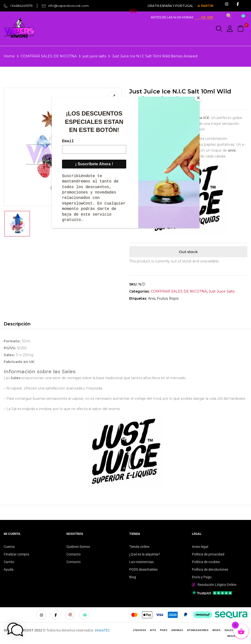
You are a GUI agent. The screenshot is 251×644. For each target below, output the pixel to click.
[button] (241, 29)
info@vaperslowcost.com (68, 6)
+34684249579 (21, 6)
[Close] (198, 98)
